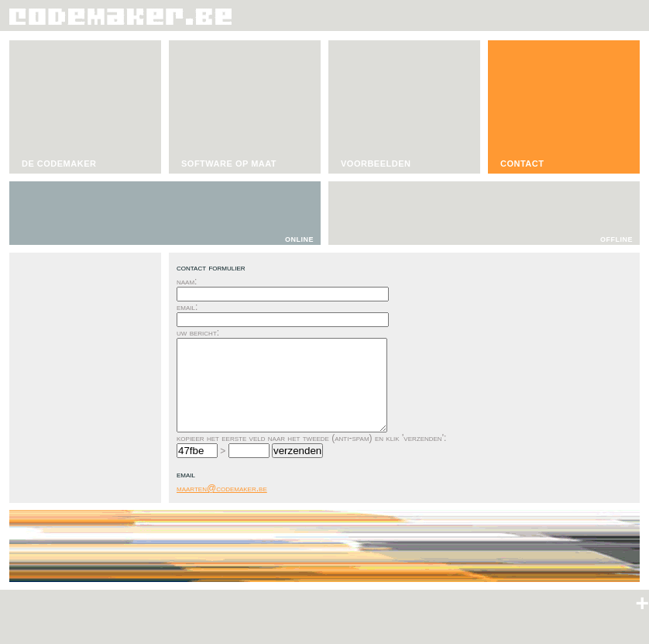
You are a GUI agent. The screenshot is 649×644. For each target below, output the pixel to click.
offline (616, 238)
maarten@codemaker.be (222, 488)
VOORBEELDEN (376, 164)
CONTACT (522, 164)
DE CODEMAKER (59, 164)
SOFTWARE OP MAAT (229, 164)
